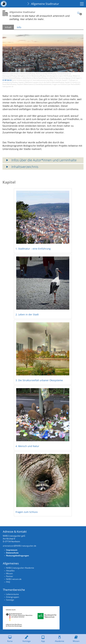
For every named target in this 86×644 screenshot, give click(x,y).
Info (19, 27)
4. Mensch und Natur (27, 446)
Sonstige (10, 600)
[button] (43, 160)
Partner (10, 576)
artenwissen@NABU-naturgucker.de (20, 546)
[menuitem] (82, 4)
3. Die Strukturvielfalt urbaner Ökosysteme (39, 380)
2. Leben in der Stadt (27, 314)
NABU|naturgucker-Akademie (20, 568)
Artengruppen (13, 597)
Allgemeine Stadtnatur (45, 4)
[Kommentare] (80, 13)
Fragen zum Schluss (27, 512)
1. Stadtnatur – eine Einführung (33, 249)
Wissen (9, 573)
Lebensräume (12, 594)
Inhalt (8, 27)
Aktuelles (10, 571)
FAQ (8, 582)
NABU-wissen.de (14, 579)
